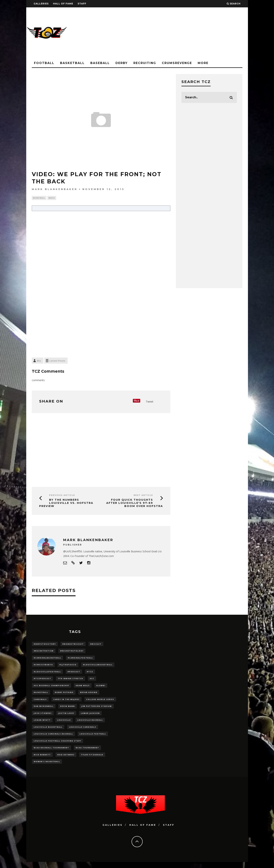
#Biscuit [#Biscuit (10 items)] (96, 644)
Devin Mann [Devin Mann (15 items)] (68, 709)
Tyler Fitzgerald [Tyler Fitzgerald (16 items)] (92, 760)
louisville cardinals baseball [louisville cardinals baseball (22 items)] (53, 738)
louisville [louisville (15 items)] (64, 724)
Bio (39, 361)
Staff (82, 4)
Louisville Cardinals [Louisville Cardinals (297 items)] (83, 731)
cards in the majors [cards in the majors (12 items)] (67, 702)
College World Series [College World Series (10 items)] (100, 702)
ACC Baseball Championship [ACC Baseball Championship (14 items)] (51, 688)
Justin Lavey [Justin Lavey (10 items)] (66, 717)
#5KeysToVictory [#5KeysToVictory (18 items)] (45, 644)
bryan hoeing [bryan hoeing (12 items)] (89, 695)
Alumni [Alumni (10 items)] (101, 688)
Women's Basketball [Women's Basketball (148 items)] (47, 767)
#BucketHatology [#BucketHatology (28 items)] (72, 652)
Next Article (143, 496)
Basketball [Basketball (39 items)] (41, 695)
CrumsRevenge (177, 63)
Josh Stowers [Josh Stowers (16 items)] (43, 717)
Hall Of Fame (63, 4)
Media (52, 198)
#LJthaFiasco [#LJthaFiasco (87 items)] (68, 666)
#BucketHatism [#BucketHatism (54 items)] (44, 652)
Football (44, 63)
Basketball (72, 63)
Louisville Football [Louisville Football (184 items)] (93, 738)
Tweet (150, 402)
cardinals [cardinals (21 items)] (40, 702)
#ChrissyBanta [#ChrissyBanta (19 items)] (43, 666)
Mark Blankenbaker (55, 189)
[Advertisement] (181, 33)
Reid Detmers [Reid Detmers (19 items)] (66, 760)
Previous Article (62, 496)
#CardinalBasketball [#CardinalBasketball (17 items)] (47, 659)
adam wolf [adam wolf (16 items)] (83, 688)
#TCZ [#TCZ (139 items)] (90, 673)
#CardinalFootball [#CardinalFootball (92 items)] (80, 659)
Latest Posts (57, 361)
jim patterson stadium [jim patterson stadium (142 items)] (97, 709)
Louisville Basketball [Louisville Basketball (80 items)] (48, 731)
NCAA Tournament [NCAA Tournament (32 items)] (87, 753)
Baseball (100, 63)
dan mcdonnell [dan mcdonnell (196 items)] (44, 709)
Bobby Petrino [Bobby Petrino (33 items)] (64, 695)
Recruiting (145, 63)
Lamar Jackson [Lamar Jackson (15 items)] (90, 717)
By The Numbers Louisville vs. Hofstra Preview (66, 503)
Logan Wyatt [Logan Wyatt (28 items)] (42, 724)
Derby (122, 63)
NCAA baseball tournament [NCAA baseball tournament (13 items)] (51, 753)
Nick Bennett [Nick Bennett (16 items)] (42, 760)
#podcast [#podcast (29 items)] (74, 673)
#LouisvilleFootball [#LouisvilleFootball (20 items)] (47, 673)
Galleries (41, 4)
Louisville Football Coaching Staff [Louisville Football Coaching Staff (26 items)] (57, 746)
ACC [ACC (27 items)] (92, 680)
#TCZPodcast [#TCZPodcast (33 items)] (42, 680)
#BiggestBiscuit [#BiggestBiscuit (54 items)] (73, 644)
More (203, 63)
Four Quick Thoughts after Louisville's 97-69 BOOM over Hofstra (135, 503)
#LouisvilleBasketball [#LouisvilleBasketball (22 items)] (98, 666)
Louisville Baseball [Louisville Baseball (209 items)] (90, 724)
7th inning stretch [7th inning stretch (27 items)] (70, 680)
